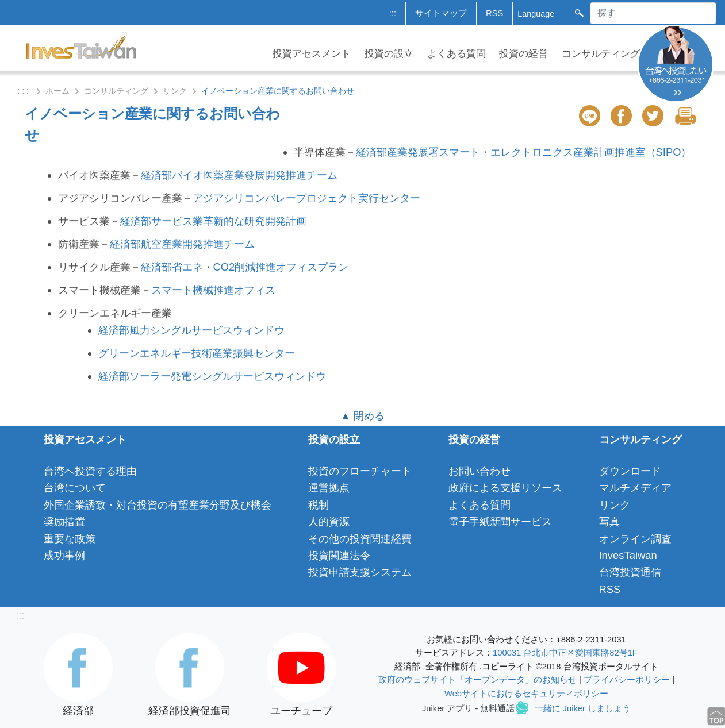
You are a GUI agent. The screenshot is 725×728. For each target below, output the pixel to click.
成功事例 (64, 555)
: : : (24, 91)
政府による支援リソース (505, 488)
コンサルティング (601, 54)
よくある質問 (457, 54)
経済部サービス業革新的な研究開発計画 (213, 221)
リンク (175, 91)
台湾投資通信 (630, 572)
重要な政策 (70, 539)
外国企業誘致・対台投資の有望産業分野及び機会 (158, 505)
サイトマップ (441, 13)
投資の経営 (523, 54)
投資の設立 (389, 54)
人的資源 (329, 521)
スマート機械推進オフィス (213, 290)
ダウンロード (630, 471)
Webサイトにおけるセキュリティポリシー (526, 694)
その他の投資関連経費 (360, 539)
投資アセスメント (312, 54)
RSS (494, 13)
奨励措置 (64, 521)
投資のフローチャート (360, 471)
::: (393, 13)
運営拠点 (329, 488)
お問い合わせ (480, 471)
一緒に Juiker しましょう (583, 708)
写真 (609, 521)
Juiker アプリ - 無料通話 (468, 708)
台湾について (75, 488)
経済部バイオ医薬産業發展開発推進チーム (239, 175)
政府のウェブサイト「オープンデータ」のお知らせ (477, 680)
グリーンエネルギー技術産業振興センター (197, 353)
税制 (319, 505)
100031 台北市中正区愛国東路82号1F (565, 653)
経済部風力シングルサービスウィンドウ (191, 330)
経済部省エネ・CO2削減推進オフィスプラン (245, 267)
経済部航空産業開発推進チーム (182, 244)
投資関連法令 (339, 555)
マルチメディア (635, 488)
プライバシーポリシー (627, 680)
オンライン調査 (635, 539)
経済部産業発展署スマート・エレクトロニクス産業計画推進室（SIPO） (524, 152)
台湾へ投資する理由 (90, 471)
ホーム (57, 91)
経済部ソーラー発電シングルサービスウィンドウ (212, 376)
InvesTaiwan (628, 555)
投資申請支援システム (360, 572)
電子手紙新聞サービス (500, 521)
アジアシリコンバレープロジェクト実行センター (306, 198)
